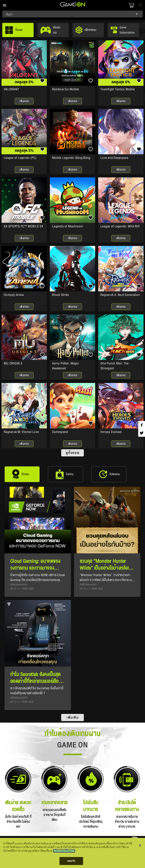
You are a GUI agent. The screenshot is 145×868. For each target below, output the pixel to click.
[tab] (18, 30)
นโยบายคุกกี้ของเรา (64, 851)
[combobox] (72, 14)
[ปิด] (140, 845)
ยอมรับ (71, 861)
